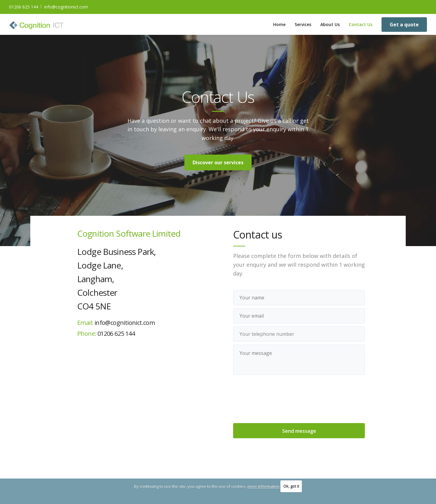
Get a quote (404, 25)
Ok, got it (291, 486)
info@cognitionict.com (66, 7)
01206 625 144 (24, 7)
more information (263, 486)
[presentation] (299, 400)
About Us (330, 24)
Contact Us (361, 24)
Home (279, 24)
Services (303, 24)
